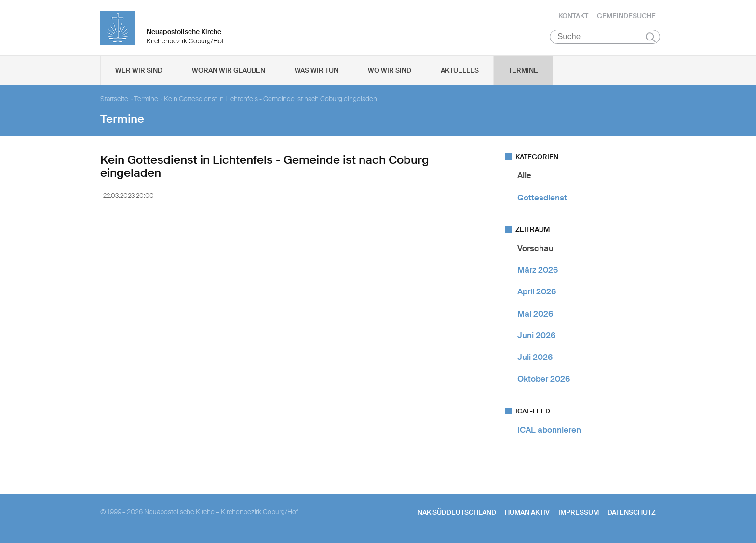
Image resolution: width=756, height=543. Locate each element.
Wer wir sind (139, 73)
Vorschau (535, 251)
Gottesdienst (542, 199)
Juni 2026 (536, 338)
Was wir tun (317, 73)
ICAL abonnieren (549, 432)
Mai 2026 (535, 316)
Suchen (651, 40)
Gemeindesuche (626, 17)
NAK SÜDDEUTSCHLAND (457, 515)
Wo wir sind (390, 73)
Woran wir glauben (229, 73)
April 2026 (537, 294)
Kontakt (573, 17)
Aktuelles (460, 73)
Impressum (579, 515)
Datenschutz (632, 515)
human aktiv (527, 515)
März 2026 (538, 272)
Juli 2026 (535, 359)
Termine (523, 73)
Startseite (114, 101)
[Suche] (605, 39)
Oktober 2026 (544, 381)
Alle (524, 178)
